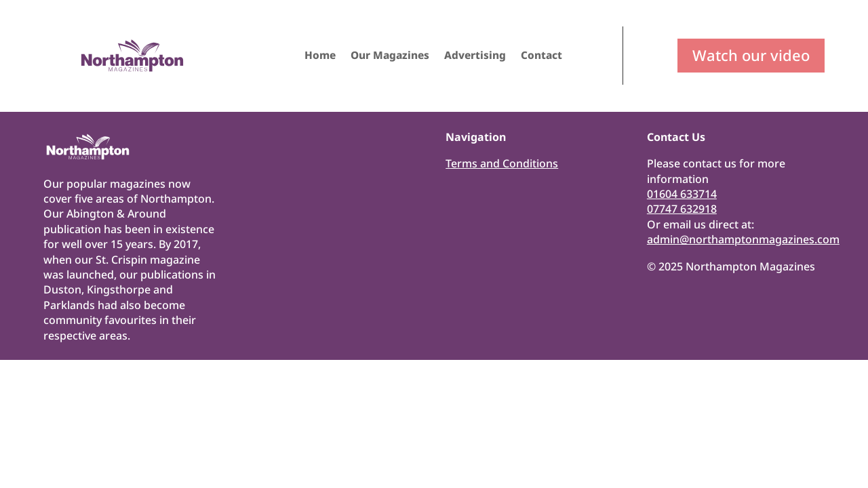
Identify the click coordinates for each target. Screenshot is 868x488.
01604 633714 (682, 194)
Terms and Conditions (502, 163)
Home (320, 57)
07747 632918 (682, 209)
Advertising (475, 57)
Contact (541, 57)
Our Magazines (390, 57)
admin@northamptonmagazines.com (743, 239)
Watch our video (751, 55)
